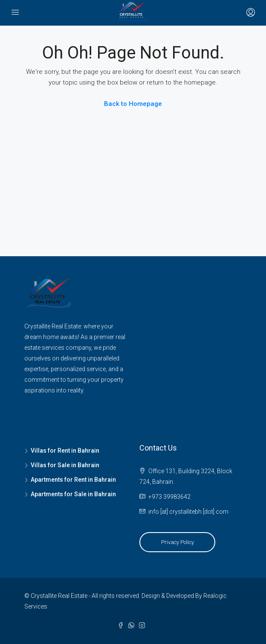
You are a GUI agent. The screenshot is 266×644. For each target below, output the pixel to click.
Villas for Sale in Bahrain (65, 465)
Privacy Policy (178, 542)
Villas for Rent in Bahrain (65, 451)
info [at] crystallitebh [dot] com (188, 512)
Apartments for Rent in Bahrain (73, 480)
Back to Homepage (133, 104)
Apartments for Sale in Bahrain (73, 494)
